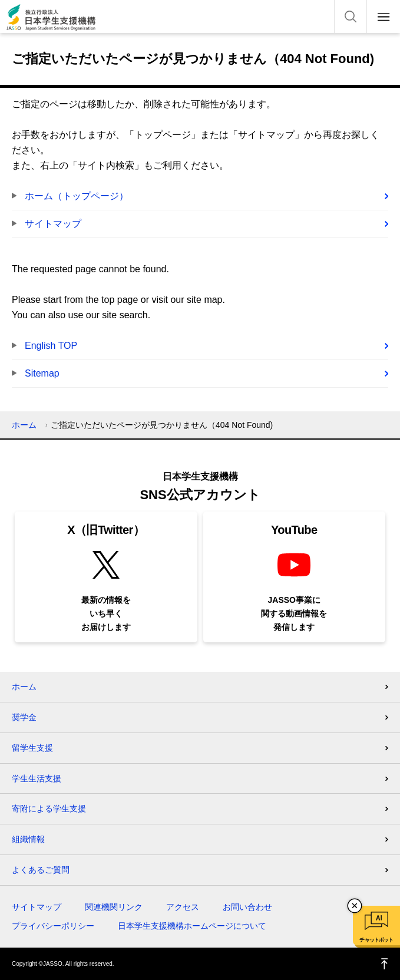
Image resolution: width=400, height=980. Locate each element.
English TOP (51, 346)
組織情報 (28, 839)
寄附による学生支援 (49, 809)
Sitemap (42, 373)
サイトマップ (53, 224)
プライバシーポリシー (53, 926)
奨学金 (24, 717)
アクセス (183, 907)
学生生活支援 (37, 778)
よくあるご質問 (41, 870)
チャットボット (376, 940)
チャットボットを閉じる (355, 906)
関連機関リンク (114, 907)
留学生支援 (32, 748)
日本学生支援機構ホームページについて (192, 926)
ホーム (24, 425)
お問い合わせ (247, 907)
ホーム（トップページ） (77, 196)
